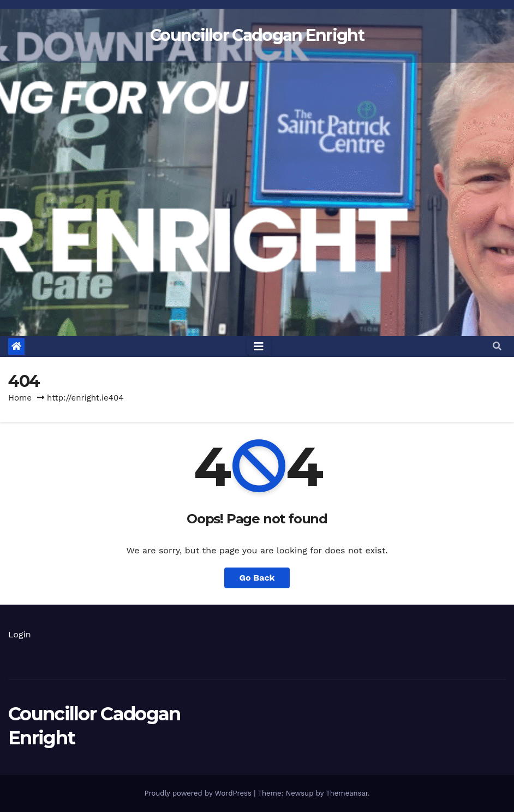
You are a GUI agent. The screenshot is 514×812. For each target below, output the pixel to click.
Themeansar (347, 793)
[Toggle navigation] (259, 347)
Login (20, 634)
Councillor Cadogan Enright (257, 35)
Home (20, 398)
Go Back (257, 578)
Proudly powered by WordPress (199, 793)
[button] (497, 346)
